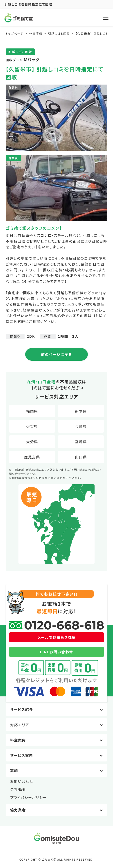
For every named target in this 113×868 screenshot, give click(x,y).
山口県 (81, 457)
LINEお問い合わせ (57, 652)
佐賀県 (32, 426)
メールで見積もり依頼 (56, 637)
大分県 (32, 442)
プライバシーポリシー (28, 797)
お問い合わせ (22, 781)
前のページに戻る (56, 354)
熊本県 (81, 411)
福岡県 (32, 411)
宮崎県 (81, 442)
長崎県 (81, 426)
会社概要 (18, 789)
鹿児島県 (32, 457)
